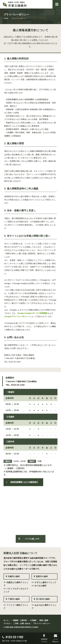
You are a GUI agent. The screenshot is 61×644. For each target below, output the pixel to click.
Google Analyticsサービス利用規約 (32, 313)
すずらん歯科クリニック (45, 580)
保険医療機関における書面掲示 (24, 482)
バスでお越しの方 (32, 536)
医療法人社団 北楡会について (20, 552)
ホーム (6, 620)
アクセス (7, 623)
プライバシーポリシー (42, 623)
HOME (6, 18)
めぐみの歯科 (40, 583)
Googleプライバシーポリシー (17, 316)
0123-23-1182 (15, 637)
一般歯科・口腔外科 (19, 620)
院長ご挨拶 (44, 620)
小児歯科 (33, 620)
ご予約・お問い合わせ (22, 623)
